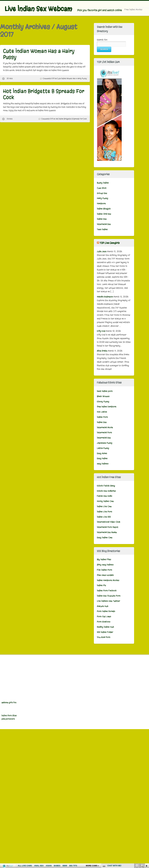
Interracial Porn (104, 433)
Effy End (101, 331)
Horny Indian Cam (105, 501)
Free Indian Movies (133, 10)
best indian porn (105, 391)
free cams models (105, 575)
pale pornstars (8, 719)
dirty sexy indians (105, 565)
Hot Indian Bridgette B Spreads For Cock (44, 94)
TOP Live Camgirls (110, 243)
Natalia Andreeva (105, 297)
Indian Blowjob (104, 209)
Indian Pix (101, 585)
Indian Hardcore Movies (108, 580)
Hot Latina (102, 412)
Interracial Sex (104, 224)
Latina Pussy (103, 448)
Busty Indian (103, 183)
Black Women (103, 396)
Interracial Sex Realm (107, 532)
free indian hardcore (107, 407)
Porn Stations (104, 622)
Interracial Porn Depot (108, 527)
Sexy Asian (102, 453)
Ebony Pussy (103, 402)
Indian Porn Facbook (107, 591)
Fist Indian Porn (105, 570)
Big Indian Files (104, 559)
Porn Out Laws (104, 617)
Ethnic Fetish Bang (106, 486)
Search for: (102, 40)
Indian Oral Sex (104, 214)
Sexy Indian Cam (105, 538)
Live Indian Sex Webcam (38, 9)
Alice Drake (102, 351)
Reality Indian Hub (105, 627)
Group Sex (102, 193)
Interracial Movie (105, 427)
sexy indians (103, 464)
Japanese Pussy (105, 443)
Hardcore (101, 204)
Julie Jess (102, 251)
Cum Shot (102, 188)
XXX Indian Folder (105, 632)
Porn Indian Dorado (106, 611)
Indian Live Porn (105, 512)
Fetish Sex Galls (105, 496)
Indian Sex (102, 219)
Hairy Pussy (103, 198)
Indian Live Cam (104, 506)
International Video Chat (109, 522)
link (146, 820)
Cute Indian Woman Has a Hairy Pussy (39, 54)
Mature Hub (103, 606)
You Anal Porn (104, 637)
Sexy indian (102, 458)
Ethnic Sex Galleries (106, 491)
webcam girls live (9, 703)
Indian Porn (102, 417)
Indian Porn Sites (9, 716)
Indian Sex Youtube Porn (109, 596)
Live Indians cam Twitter (108, 601)
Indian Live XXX (104, 517)
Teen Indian (102, 229)
